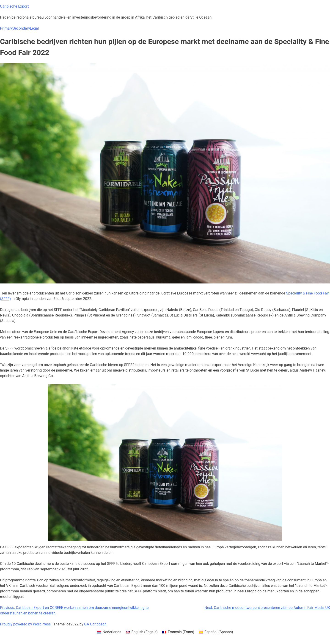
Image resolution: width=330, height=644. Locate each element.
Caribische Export (14, 6)
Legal (34, 28)
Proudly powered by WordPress (26, 624)
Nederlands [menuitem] (112, 632)
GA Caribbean (95, 624)
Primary (6, 28)
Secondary (21, 28)
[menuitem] (109, 632)
